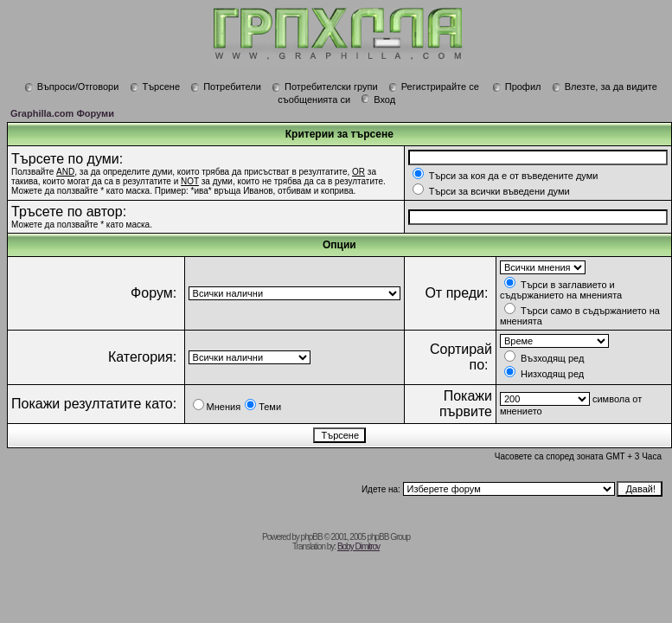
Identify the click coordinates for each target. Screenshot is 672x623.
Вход (378, 100)
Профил (517, 87)
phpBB (312, 537)
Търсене (155, 87)
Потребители (226, 87)
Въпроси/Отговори (72, 87)
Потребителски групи (325, 87)
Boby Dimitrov (358, 546)
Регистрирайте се (434, 87)
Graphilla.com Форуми (62, 113)
